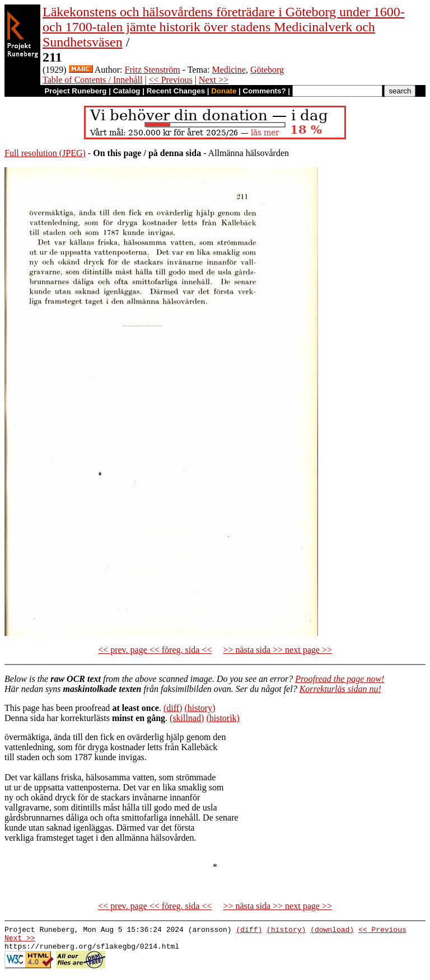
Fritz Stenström (153, 70)
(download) (332, 931)
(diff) (173, 708)
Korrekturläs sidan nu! (340, 689)
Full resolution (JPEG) (45, 153)
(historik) (223, 718)
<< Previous (171, 80)
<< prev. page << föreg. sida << (155, 650)
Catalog (127, 91)
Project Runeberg (75, 91)
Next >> (214, 80)
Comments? (265, 91)
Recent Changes (176, 91)
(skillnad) (187, 718)
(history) (200, 708)
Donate (224, 91)
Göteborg (267, 70)
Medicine (228, 70)
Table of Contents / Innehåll (92, 80)
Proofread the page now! (340, 679)
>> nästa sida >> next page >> (277, 650)
